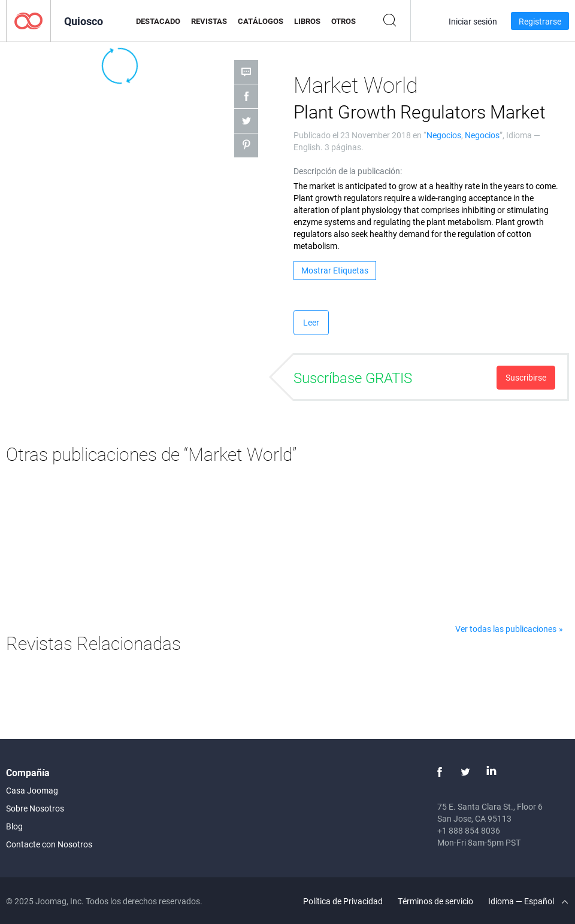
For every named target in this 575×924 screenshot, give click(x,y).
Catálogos (261, 21)
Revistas (209, 21)
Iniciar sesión (473, 21)
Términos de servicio (435, 901)
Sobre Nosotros (35, 808)
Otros (344, 21)
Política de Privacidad (343, 901)
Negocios (444, 135)
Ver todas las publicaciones (506, 629)
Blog (14, 826)
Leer (311, 322)
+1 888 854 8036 (469, 830)
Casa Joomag (32, 790)
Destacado (158, 21)
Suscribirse (526, 377)
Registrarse (540, 21)
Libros (307, 21)
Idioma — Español (528, 901)
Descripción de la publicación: (348, 171)
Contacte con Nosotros (49, 844)
